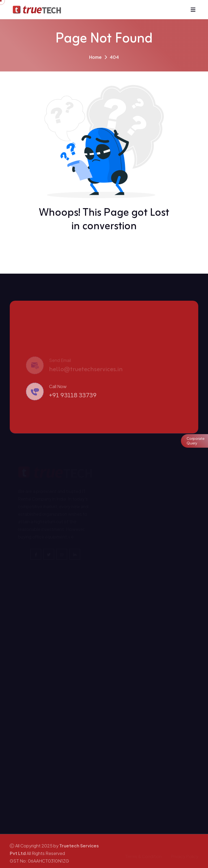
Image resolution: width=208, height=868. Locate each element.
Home (95, 58)
